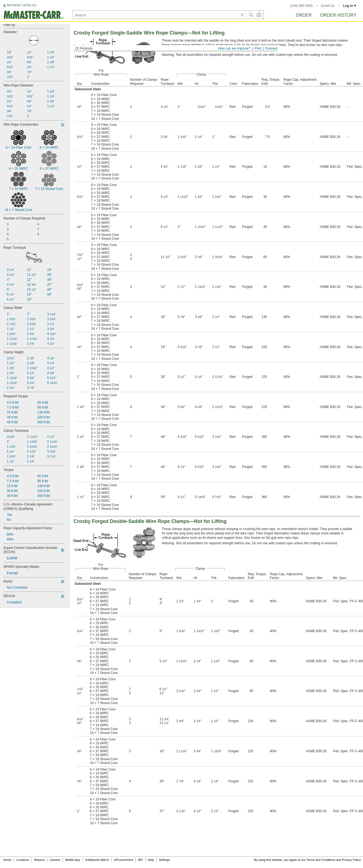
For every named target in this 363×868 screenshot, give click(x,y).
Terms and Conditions (321, 860)
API (140, 860)
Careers (55, 860)
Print (258, 48)
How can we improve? (234, 48)
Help (151, 860)
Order (304, 15)
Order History (338, 15)
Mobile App (73, 860)
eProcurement (124, 860)
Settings (164, 860)
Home (7, 860)
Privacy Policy (352, 860)
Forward (271, 48)
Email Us (328, 6)
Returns (39, 860)
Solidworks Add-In (97, 860)
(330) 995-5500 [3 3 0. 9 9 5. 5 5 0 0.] (301, 6)
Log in (350, 6)
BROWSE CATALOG (22, 5)
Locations (23, 860)
